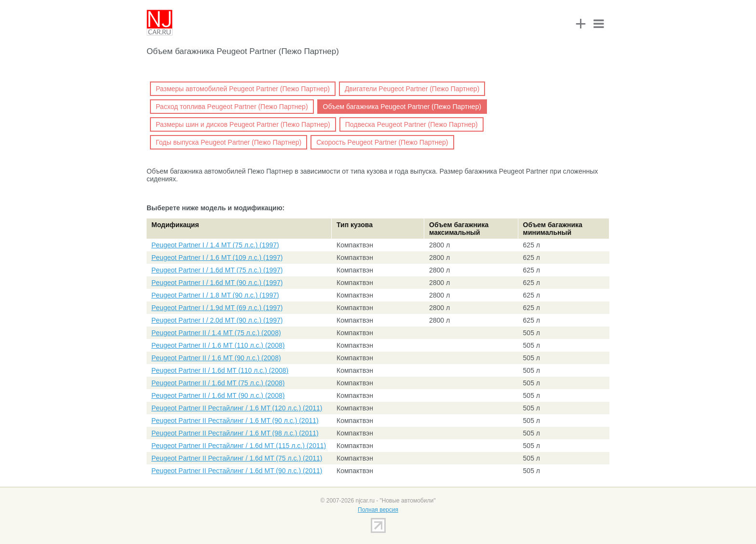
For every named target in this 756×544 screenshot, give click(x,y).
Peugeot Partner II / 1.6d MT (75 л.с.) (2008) (218, 383)
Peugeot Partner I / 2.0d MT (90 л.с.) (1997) (217, 320)
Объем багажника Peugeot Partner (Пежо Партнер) (402, 107)
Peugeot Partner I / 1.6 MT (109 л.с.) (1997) (217, 258)
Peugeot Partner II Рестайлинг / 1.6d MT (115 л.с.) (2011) (239, 446)
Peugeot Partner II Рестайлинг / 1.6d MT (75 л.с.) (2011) (237, 458)
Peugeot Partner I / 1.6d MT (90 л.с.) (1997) (217, 283)
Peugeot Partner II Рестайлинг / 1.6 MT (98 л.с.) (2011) (235, 433)
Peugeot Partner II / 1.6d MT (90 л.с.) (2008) (218, 395)
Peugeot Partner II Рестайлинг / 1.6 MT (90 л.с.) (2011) (235, 421)
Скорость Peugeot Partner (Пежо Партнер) (382, 142)
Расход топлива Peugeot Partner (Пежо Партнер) (232, 107)
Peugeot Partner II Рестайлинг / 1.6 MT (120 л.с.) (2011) (237, 408)
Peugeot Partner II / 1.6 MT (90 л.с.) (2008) (216, 358)
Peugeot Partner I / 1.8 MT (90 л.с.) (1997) (215, 295)
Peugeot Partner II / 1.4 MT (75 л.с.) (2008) (216, 333)
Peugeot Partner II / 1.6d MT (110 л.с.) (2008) (220, 370)
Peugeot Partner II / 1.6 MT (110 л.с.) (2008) (218, 345)
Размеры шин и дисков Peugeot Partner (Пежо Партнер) (243, 124)
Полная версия (378, 510)
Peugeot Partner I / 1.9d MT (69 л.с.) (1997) (217, 308)
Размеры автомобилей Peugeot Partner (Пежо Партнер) (243, 89)
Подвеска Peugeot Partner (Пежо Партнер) (412, 124)
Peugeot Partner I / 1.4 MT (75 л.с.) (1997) (215, 245)
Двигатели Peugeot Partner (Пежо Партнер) (412, 89)
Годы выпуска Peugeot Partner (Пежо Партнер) (229, 142)
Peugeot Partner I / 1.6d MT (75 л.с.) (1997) (217, 270)
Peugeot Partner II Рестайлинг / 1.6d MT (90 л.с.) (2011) (237, 471)
